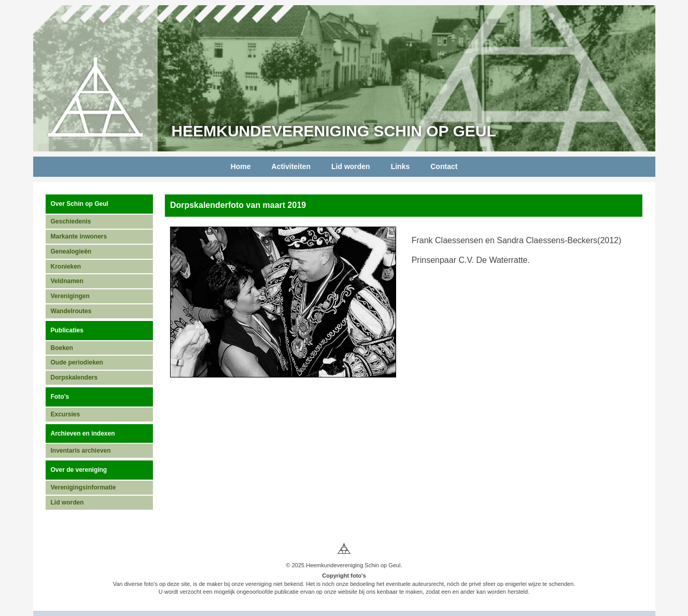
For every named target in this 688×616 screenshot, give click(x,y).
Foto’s (60, 397)
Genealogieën (71, 251)
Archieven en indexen (83, 433)
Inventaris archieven (81, 451)
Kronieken (66, 267)
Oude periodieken (77, 362)
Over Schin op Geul (80, 204)
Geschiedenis (71, 221)
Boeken (62, 348)
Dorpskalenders (74, 377)
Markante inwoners (79, 236)
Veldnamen (67, 281)
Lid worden (351, 166)
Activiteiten (291, 166)
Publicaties (67, 330)
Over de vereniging (79, 470)
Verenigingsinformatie (83, 487)
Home (241, 166)
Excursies (66, 414)
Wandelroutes (71, 311)
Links (401, 166)
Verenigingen (70, 296)
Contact (444, 166)
